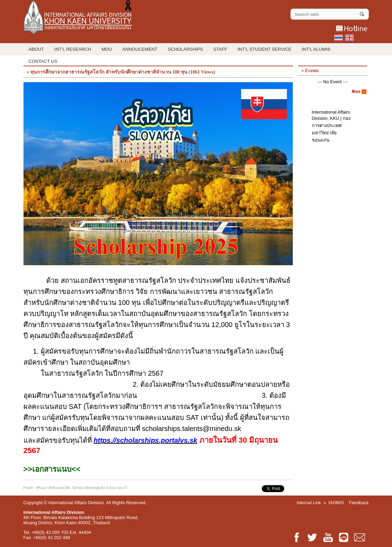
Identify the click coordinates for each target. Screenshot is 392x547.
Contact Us (43, 61)
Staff (220, 49)
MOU (107, 49)
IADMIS (336, 503)
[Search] (362, 13)
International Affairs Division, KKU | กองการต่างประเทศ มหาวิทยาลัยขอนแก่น (331, 126)
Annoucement (140, 49)
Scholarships (185, 49)
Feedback (359, 503)
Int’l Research (73, 49)
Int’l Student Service (265, 49)
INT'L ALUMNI (316, 49)
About (36, 49)
